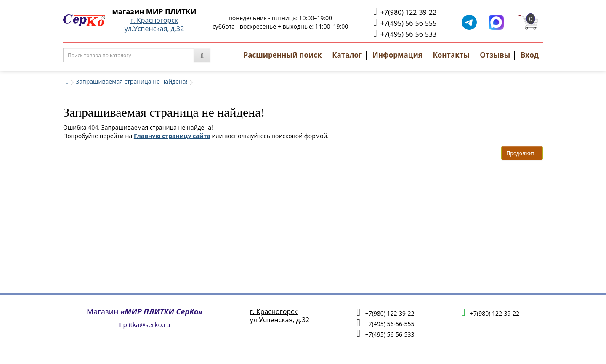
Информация (397, 55)
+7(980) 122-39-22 (405, 12)
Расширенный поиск (283, 55)
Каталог (347, 55)
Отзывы (495, 55)
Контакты (451, 55)
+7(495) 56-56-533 (405, 33)
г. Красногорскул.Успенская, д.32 (154, 24)
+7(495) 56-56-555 (405, 23)
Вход (530, 55)
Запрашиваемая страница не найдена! (132, 81)
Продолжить (522, 153)
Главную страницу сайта (172, 136)
